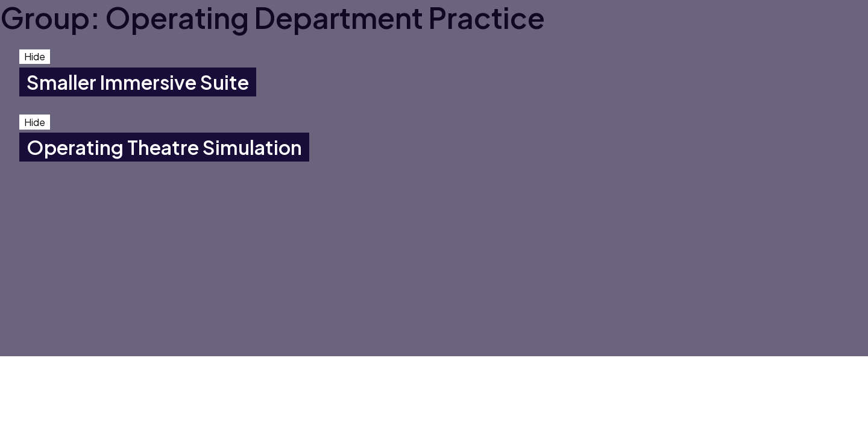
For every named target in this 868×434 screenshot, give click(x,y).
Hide (35, 56)
